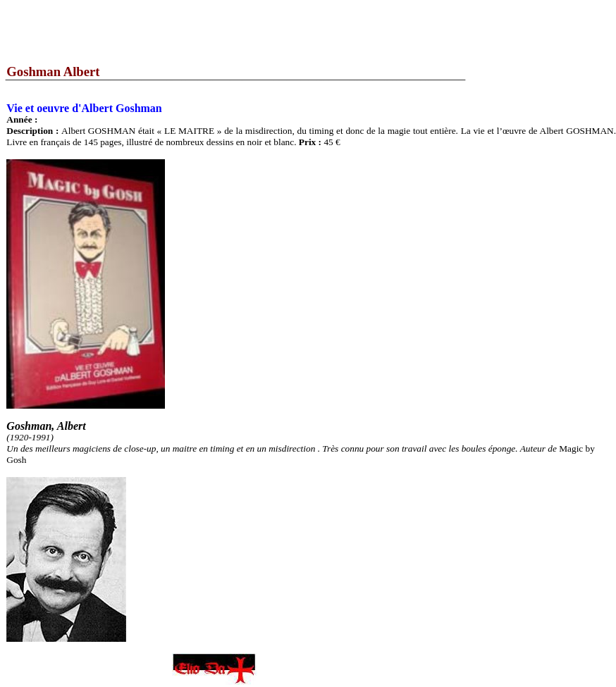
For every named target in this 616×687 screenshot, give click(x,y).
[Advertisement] (257, 32)
